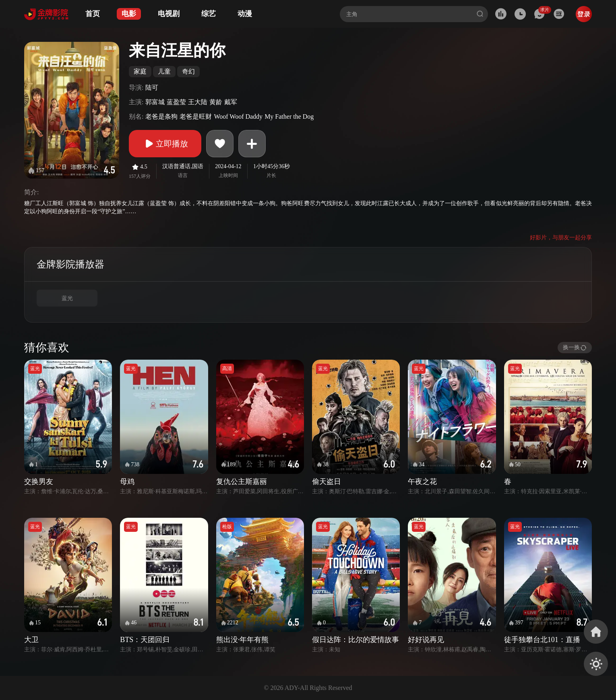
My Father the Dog (289, 116)
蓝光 (67, 298)
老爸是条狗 (161, 116)
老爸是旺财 (196, 116)
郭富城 (155, 102)
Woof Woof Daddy (238, 116)
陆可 (152, 87)
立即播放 (165, 144)
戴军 (231, 102)
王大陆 (198, 102)
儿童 (164, 71)
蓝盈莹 (176, 102)
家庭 (140, 71)
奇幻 (188, 71)
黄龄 (216, 102)
